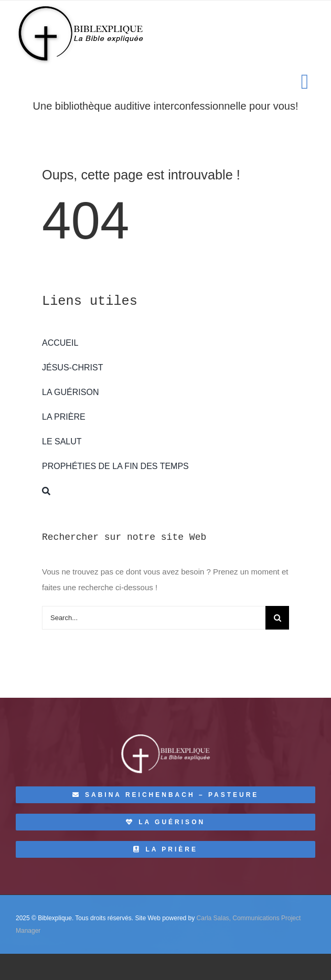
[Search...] (154, 618)
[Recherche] (165, 491)
